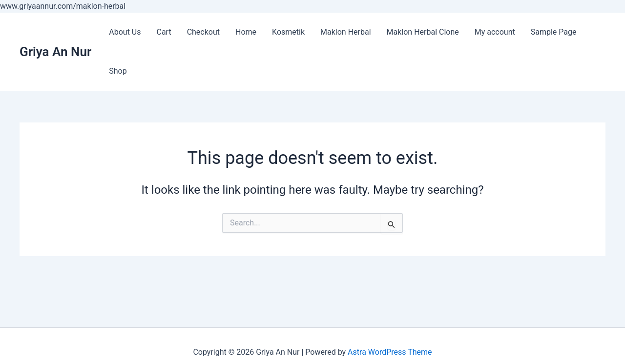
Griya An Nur (55, 52)
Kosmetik (288, 32)
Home (246, 32)
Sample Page (554, 32)
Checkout (203, 32)
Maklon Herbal (346, 32)
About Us (125, 32)
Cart (164, 32)
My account (495, 32)
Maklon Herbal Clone (423, 32)
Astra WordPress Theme (390, 352)
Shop (118, 71)
